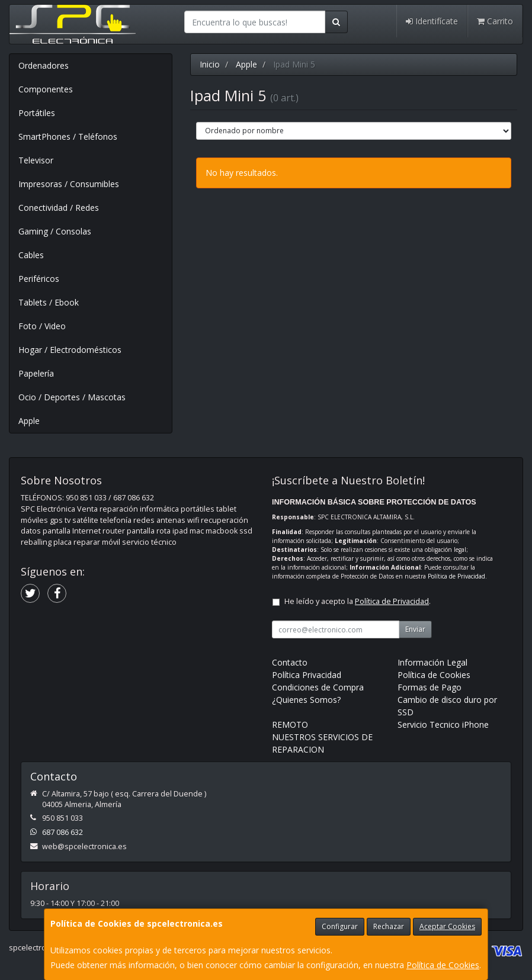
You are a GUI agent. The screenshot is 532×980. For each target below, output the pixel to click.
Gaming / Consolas (55, 231)
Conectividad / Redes (59, 208)
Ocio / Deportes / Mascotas (72, 397)
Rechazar (389, 926)
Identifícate (432, 21)
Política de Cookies (443, 965)
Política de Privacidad (456, 576)
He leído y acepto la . (358, 601)
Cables (31, 255)
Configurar (340, 926)
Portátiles (37, 113)
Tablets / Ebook (49, 302)
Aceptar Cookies (447, 926)
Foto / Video (42, 326)
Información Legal (432, 662)
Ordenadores (44, 65)
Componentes (46, 89)
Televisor (36, 160)
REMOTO (290, 724)
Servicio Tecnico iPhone (443, 724)
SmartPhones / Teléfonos (68, 136)
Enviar (415, 629)
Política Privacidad (307, 675)
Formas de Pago (430, 687)
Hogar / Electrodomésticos (70, 350)
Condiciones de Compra (318, 687)
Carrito (495, 21)
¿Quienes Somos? (306, 700)
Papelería (36, 373)
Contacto (290, 662)
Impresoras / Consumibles (69, 184)
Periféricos (39, 279)
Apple (29, 421)
